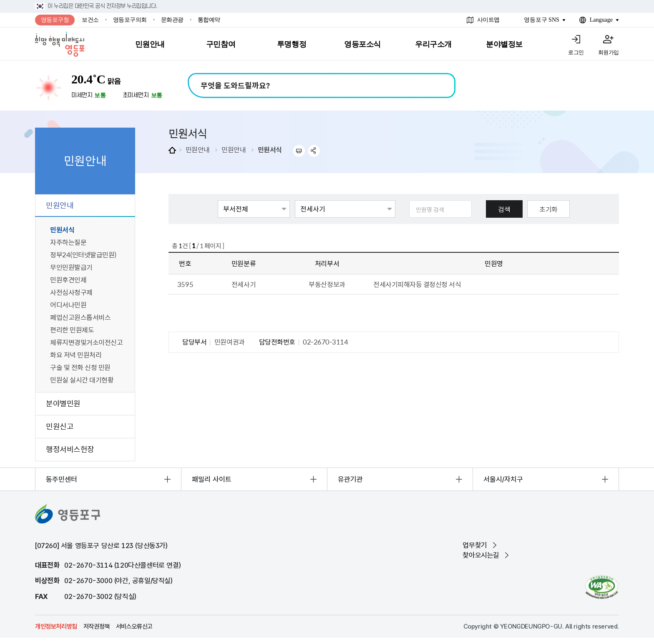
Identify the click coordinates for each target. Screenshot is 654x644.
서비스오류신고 (134, 626)
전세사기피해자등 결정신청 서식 (417, 284)
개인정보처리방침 (56, 626)
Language (601, 20)
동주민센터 (62, 479)
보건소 (90, 20)
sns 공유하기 (314, 151)
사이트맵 (488, 20)
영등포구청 (55, 20)
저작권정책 (97, 626)
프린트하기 (299, 151)
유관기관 (350, 479)
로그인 (576, 52)
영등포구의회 (130, 20)
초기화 (548, 209)
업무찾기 (475, 545)
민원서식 (270, 149)
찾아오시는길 (481, 555)
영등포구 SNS (542, 20)
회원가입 (609, 52)
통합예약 (209, 20)
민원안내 (198, 149)
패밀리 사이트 (212, 479)
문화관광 (172, 20)
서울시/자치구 (503, 479)
